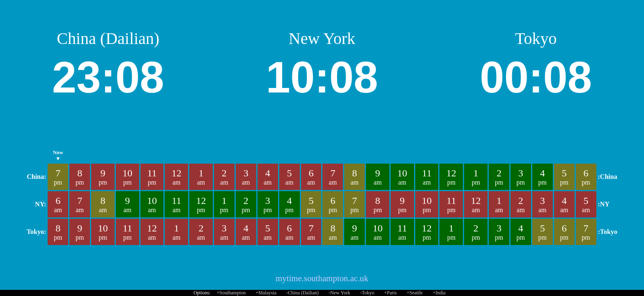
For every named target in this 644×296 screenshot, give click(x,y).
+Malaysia (266, 293)
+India (439, 293)
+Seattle (415, 293)
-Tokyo (367, 293)
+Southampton (231, 293)
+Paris (390, 293)
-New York (339, 293)
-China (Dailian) (302, 293)
